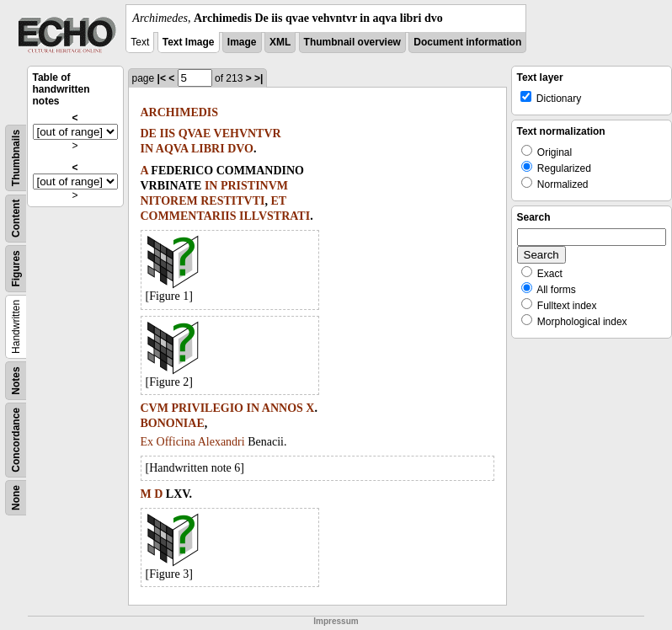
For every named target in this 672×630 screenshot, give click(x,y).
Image (242, 42)
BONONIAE (173, 423)
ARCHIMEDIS (180, 112)
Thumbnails (16, 158)
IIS (167, 133)
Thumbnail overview (352, 42)
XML (280, 42)
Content (16, 219)
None (16, 498)
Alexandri (221, 442)
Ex (147, 442)
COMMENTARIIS (189, 216)
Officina (176, 442)
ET (278, 201)
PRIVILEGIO (207, 408)
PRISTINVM (254, 186)
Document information (467, 42)
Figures (16, 268)
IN (147, 149)
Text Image (189, 42)
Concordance (16, 440)
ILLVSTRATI (275, 216)
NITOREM (169, 201)
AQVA (172, 149)
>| (259, 78)
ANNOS (283, 408)
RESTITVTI (232, 201)
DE (149, 133)
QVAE (195, 133)
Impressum (336, 621)
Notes (16, 380)
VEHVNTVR (248, 133)
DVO (240, 149)
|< (162, 78)
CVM (155, 408)
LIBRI (208, 149)
